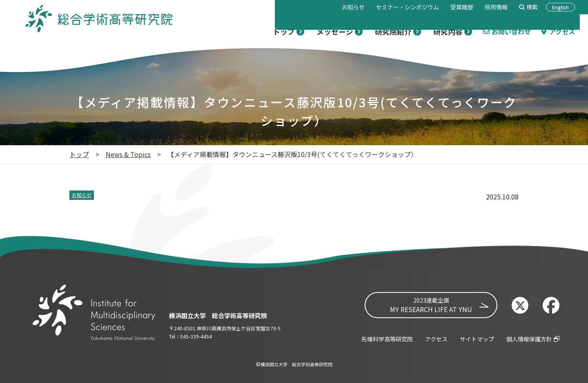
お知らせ (82, 195)
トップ (79, 154)
